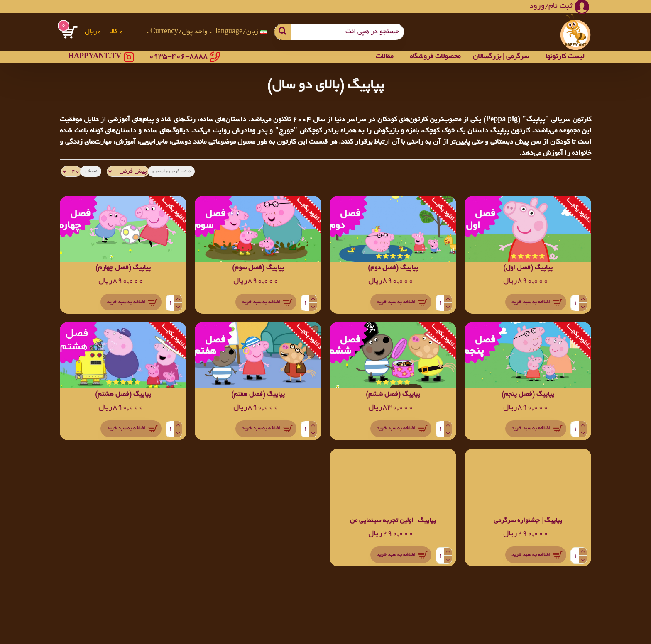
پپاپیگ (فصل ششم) (393, 395)
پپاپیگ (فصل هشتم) (123, 395)
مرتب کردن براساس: (168, 171)
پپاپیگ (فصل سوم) (258, 268)
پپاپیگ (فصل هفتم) (258, 395)
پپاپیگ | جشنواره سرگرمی (528, 521)
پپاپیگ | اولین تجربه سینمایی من (393, 521)
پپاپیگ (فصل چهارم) (123, 268)
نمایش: (88, 171)
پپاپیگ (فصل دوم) (393, 268)
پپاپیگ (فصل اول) (528, 268)
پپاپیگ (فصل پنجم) (528, 395)
